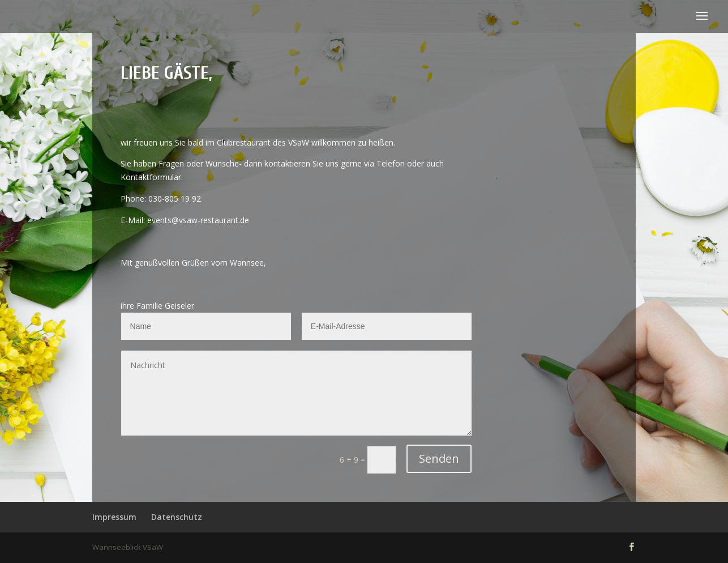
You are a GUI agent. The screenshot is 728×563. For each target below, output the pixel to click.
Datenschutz (177, 517)
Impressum (114, 517)
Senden (439, 458)
